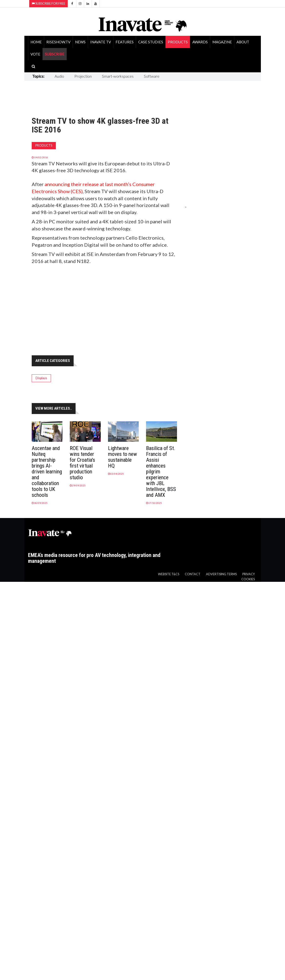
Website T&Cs (169, 574)
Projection (83, 76)
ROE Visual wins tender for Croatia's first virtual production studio (82, 463)
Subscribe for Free (49, 4)
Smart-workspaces (118, 76)
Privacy (249, 574)
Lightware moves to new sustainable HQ (123, 457)
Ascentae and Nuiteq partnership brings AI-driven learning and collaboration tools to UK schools (47, 472)
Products (178, 42)
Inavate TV (101, 42)
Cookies (248, 579)
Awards (200, 42)
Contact (193, 574)
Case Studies (151, 42)
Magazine (222, 42)
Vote (35, 54)
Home (36, 42)
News (80, 42)
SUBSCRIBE (55, 54)
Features (125, 42)
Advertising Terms (221, 574)
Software (152, 76)
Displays (41, 378)
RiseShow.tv (58, 42)
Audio (59, 76)
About (243, 42)
